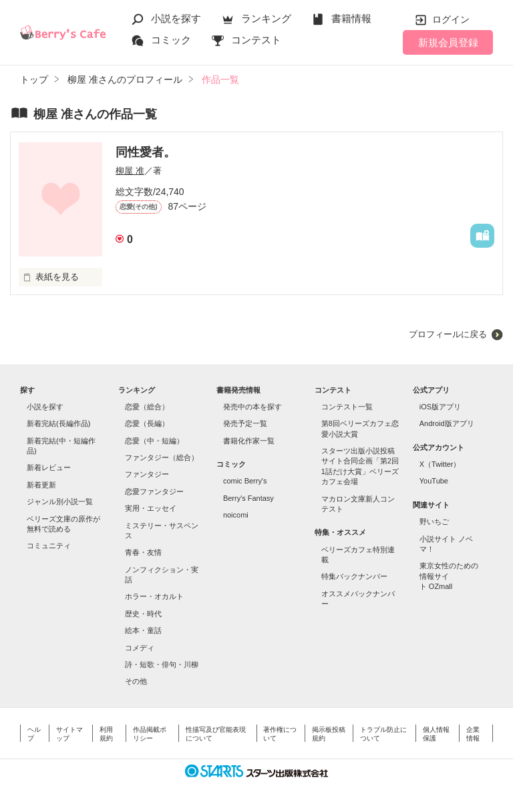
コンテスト (256, 40)
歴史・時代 (143, 614)
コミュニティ (49, 546)
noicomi (236, 515)
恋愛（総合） (147, 407)
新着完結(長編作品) (58, 423)
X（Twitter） (440, 464)
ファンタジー (147, 474)
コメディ (140, 648)
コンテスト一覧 (347, 407)
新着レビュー (49, 467)
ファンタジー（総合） (162, 457)
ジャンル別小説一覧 (60, 501)
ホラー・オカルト (154, 596)
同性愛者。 (146, 152)
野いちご (434, 522)
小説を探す (176, 18)
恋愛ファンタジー (154, 491)
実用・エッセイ (151, 508)
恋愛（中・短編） (154, 441)
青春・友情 (143, 552)
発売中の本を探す (252, 407)
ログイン (451, 19)
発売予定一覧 (245, 423)
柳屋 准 (130, 171)
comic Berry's (245, 481)
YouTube (434, 481)
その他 (136, 681)
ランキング (266, 18)
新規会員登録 (448, 42)
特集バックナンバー (354, 576)
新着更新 (41, 485)
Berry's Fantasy (248, 498)
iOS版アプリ (440, 407)
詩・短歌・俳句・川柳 (162, 664)
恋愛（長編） (147, 423)
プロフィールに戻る (448, 334)
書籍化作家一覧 (249, 441)
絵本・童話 (143, 630)
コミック (171, 40)
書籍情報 (351, 18)
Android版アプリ (447, 423)
